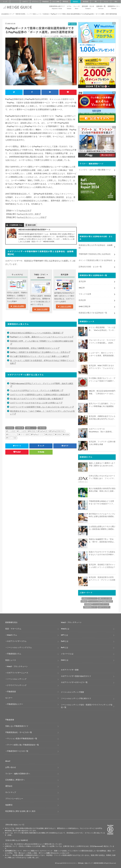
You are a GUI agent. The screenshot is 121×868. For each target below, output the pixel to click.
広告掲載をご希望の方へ (15, 779)
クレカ (106, 2)
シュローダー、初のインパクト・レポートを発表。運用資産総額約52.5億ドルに (102, 354)
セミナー (9, 697)
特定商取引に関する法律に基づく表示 (20, 810)
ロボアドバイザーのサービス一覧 (74, 682)
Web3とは (65, 628)
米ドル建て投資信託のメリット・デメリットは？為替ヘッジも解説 (38, 356)
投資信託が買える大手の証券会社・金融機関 (96, 246)
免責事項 (9, 804)
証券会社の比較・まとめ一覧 (90, 266)
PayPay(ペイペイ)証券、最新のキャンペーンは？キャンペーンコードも (41, 337)
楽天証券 (82, 281)
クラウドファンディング (17, 684)
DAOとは (65, 659)
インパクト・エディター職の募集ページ (95, 169)
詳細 (9, 834)
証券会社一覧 (101, 7)
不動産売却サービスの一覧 (18, 750)
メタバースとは (67, 653)
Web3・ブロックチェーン (17, 666)
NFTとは (64, 634)
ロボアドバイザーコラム (17, 640)
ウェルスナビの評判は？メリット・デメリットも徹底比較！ (36, 390)
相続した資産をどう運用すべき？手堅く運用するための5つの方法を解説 (102, 464)
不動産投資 (45, 2)
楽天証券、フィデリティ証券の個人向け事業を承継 (102, 442)
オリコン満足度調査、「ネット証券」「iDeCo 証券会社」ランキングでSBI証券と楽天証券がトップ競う (102, 328)
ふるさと (55, 2)
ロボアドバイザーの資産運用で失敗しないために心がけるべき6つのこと (41, 407)
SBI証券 (82, 287)
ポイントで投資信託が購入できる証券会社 (96, 260)
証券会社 (50, 434)
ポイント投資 (12, 438)
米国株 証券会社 (107, 601)
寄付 (116, 2)
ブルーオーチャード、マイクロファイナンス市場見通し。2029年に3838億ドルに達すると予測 (102, 341)
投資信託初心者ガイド (57, 7)
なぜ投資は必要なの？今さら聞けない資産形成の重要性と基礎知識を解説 (102, 527)
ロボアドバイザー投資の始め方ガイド (76, 675)
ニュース (77, 7)
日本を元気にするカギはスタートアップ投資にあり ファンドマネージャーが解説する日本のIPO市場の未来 (102, 476)
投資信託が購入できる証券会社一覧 (93, 312)
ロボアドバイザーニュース (18, 672)
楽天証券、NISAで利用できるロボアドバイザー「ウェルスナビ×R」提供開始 (101, 366)
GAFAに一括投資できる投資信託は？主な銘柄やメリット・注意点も (39, 352)
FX (96, 2)
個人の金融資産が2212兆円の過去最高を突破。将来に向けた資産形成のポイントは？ (102, 489)
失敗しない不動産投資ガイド (17, 725)
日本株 (59, 434)
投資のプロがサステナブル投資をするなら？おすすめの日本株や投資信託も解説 (102, 553)
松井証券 (82, 299)
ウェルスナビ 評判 (95, 601)
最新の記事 (32, 225)
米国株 (67, 434)
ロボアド (25, 2)
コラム (69, 7)
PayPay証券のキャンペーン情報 (30, 217)
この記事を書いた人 (16, 225)
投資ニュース (32, 428)
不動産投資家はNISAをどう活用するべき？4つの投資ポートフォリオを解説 (102, 502)
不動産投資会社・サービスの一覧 (19, 731)
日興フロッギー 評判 (105, 598)
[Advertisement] (97, 216)
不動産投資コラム (14, 653)
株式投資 (86, 2)
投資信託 (76, 2)
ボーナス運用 (25, 434)
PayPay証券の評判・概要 (28, 214)
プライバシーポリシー (14, 798)
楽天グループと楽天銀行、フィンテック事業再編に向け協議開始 (102, 404)
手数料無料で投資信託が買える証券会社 (95, 253)
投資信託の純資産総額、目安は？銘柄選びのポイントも (34, 348)
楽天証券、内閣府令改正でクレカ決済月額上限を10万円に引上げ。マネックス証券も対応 (102, 417)
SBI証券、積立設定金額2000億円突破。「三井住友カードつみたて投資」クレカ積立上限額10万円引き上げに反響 (102, 392)
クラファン (35, 2)
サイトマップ (11, 792)
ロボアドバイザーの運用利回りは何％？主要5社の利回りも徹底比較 (39, 395)
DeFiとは (65, 640)
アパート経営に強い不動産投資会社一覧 (23, 744)
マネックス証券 (85, 293)
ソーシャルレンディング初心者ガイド (76, 698)
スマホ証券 (22, 431)
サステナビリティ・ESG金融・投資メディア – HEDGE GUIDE (85, 862)
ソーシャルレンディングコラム (19, 647)
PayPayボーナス (38, 434)
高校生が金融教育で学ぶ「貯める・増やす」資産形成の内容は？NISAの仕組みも (102, 540)
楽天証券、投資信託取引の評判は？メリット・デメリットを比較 (102, 578)
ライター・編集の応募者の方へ (18, 773)
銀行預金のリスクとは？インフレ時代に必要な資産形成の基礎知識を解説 (102, 514)
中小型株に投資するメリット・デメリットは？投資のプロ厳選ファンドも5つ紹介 (102, 379)
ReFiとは (65, 647)
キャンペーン (12, 434)
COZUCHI (88, 603)
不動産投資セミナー (90, 606)
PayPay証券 (24, 211)
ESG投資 (65, 2)
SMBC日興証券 (85, 306)
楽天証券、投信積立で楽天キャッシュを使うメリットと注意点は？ (102, 565)
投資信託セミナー (114, 7)
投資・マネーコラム (13, 628)
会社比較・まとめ (88, 7)
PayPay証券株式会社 (58, 431)
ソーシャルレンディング (101, 603)
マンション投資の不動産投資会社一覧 (22, 738)
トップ (5, 2)
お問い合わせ (11, 766)
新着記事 (20, 428)
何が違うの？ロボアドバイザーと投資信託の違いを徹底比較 (36, 399)
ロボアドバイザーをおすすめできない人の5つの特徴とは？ (35, 403)
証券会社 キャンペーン (89, 598)
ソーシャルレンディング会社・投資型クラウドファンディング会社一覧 (87, 705)
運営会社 (9, 785)
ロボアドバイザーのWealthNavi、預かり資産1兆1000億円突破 (100, 430)
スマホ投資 (11, 431)
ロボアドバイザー (104, 606)
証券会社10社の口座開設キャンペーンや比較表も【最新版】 (36, 333)
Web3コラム (12, 634)
